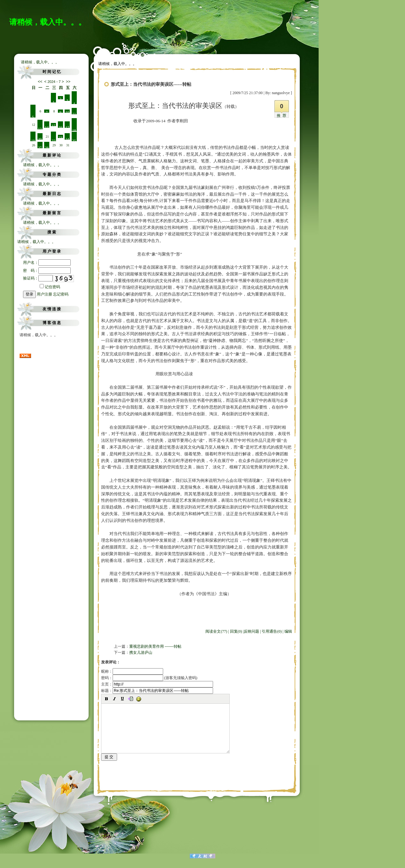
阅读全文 (216, 631)
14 (47, 126)
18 (74, 130)
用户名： (47, 263)
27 (40, 147)
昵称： (132, 671)
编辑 (288, 631)
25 (74, 140)
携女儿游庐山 (141, 653)
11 (74, 113)
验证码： (38, 278)
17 (67, 126)
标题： (157, 691)
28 (47, 147)
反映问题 (251, 631)
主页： (157, 684)
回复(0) (236, 631)
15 (53, 125)
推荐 (282, 116)
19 (33, 140)
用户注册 (44, 294)
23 (60, 137)
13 (40, 128)
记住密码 (50, 287)
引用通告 (272, 631)
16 (60, 126)
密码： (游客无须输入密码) (149, 678)
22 (53, 140)
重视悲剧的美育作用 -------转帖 (155, 646)
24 (67, 138)
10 (67, 111)
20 (40, 138)
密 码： (47, 271)
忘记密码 (61, 294)
